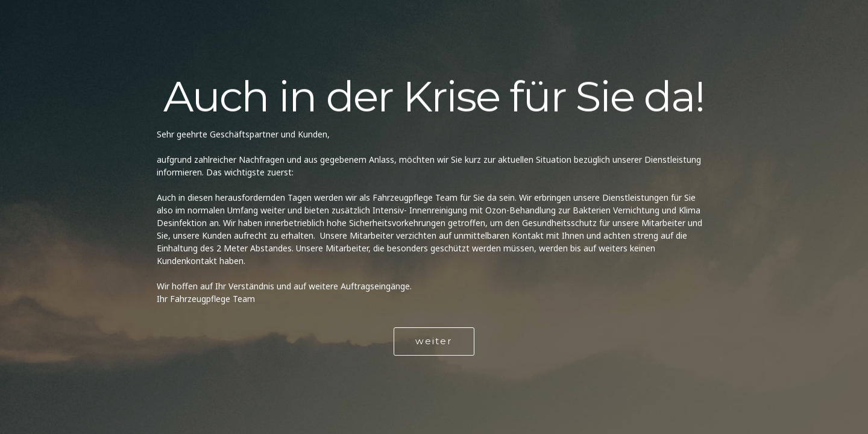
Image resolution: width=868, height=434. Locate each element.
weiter (434, 341)
